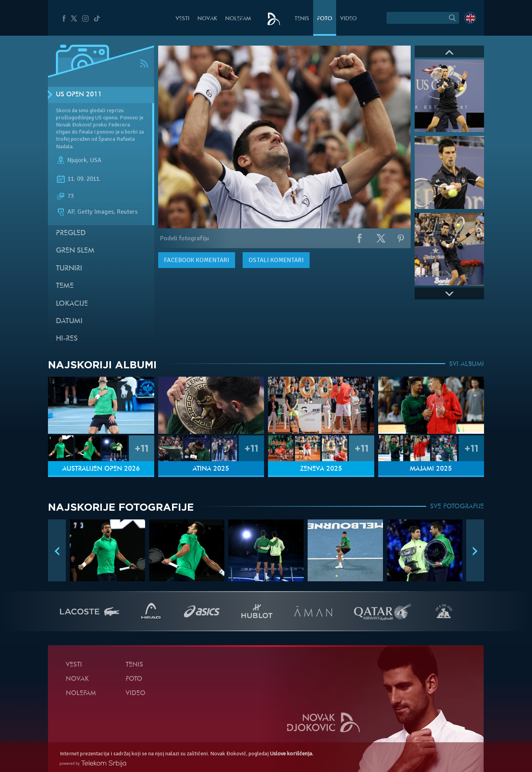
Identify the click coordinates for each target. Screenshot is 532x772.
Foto (325, 19)
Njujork (77, 160)
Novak (207, 19)
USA (96, 160)
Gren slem (75, 251)
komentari (197, 260)
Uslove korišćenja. (292, 754)
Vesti (183, 19)
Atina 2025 (211, 469)
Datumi (69, 321)
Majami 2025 (431, 469)
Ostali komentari (276, 260)
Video (348, 19)
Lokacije (72, 304)
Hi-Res (67, 339)
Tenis (302, 19)
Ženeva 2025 (321, 469)
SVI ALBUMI (467, 364)
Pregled (71, 233)
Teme (65, 286)
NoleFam (238, 19)
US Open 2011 (79, 95)
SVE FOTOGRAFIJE (457, 507)
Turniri (69, 269)
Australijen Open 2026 (101, 469)
